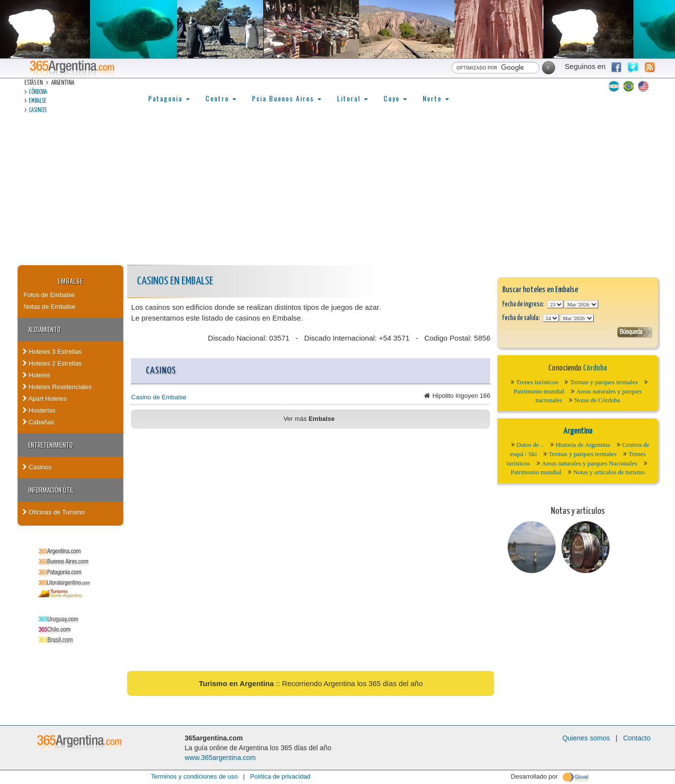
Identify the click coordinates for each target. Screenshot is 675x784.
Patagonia (169, 98)
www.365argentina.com (221, 758)
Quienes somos (586, 738)
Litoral (352, 98)
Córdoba (38, 92)
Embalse (38, 101)
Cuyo (395, 98)
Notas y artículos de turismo (609, 472)
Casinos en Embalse (175, 281)
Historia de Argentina (583, 445)
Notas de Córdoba (597, 400)
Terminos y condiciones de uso (194, 776)
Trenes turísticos (537, 382)
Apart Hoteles (45, 399)
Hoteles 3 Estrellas (52, 352)
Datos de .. (530, 445)
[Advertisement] (337, 191)
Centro (221, 98)
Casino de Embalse (159, 397)
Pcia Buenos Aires (287, 98)
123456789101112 (581, 304)
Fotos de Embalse (49, 295)
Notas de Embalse (49, 307)
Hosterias (39, 410)
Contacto (637, 738)
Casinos (38, 110)
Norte (436, 98)
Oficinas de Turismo (54, 512)
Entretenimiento (51, 445)
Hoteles (36, 375)
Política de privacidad (280, 776)
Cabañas (38, 422)
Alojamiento (45, 329)
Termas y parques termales (604, 382)
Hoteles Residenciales (57, 387)
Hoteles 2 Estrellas (52, 363)
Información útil (51, 490)
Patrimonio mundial (539, 391)
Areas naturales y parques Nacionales (590, 463)
